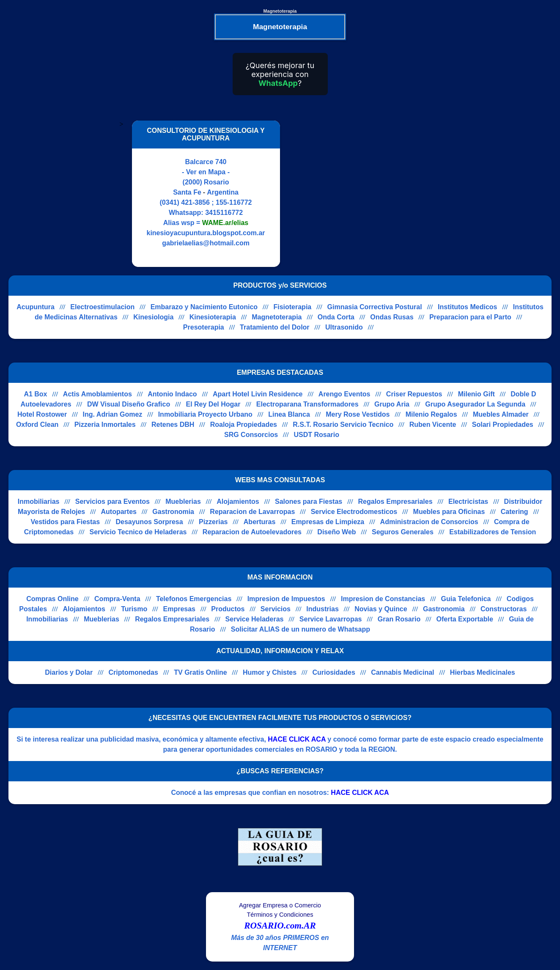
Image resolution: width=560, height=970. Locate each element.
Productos (228, 609)
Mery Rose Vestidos (358, 414)
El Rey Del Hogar (213, 404)
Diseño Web (336, 532)
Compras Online (52, 599)
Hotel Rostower (42, 414)
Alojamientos (238, 501)
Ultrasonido (344, 327)
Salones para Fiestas (309, 501)
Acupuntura (36, 307)
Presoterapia (204, 327)
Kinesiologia (153, 317)
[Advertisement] (360, 194)
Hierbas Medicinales (483, 672)
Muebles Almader (501, 414)
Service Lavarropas (331, 619)
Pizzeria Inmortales (105, 425)
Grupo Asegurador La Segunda (475, 404)
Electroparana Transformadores (307, 404)
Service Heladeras (255, 619)
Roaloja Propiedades (244, 425)
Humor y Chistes (270, 672)
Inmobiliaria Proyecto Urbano (205, 414)
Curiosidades (334, 672)
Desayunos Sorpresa (149, 522)
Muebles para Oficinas (449, 512)
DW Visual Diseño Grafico (129, 404)
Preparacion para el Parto (470, 317)
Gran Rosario (399, 619)
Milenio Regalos (431, 414)
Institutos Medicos (467, 307)
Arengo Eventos (345, 394)
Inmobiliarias (39, 501)
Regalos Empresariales (395, 501)
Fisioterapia (292, 307)
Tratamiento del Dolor (275, 327)
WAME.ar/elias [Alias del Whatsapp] (225, 223)
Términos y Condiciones (280, 915)
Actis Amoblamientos (97, 394)
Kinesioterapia (213, 317)
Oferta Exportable (465, 619)
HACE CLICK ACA (297, 739)
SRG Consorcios (251, 435)
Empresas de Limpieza (328, 522)
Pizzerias (213, 522)
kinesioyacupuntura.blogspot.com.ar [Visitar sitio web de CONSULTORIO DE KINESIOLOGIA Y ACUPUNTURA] (206, 233)
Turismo (134, 609)
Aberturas (260, 522)
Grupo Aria (392, 404)
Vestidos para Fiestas (65, 522)
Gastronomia (173, 512)
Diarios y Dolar (69, 672)
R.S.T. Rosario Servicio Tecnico (343, 425)
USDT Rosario (316, 435)
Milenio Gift (476, 394)
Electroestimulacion (102, 307)
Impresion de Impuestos (286, 599)
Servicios (276, 609)
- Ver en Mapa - (206, 172)
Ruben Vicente (433, 425)
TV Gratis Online (200, 672)
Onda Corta (336, 317)
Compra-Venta (117, 599)
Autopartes (119, 512)
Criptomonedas (133, 672)
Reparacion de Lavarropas (252, 512)
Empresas (180, 609)
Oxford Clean (37, 425)
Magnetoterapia (277, 317)
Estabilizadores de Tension (493, 532)
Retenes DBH (173, 425)
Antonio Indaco (172, 394)
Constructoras (504, 609)
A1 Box (35, 394)
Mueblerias (183, 501)
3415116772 (224, 213)
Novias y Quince (381, 609)
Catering (515, 512)
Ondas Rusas (392, 317)
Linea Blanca (289, 414)
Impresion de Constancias (383, 599)
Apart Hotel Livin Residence (258, 394)
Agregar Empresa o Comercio (280, 905)
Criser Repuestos (414, 394)
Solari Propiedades (503, 425)
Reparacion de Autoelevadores (252, 532)
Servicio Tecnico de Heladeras (138, 532)
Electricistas (468, 501)
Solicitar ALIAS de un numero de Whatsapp (301, 629)
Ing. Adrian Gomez (113, 414)
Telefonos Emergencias (194, 599)
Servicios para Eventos (113, 501)
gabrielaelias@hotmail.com (206, 243)
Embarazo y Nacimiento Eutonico (204, 307)
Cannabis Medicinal (402, 672)
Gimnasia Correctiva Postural (375, 307)
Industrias (322, 609)
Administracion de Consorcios (429, 522)
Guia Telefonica (466, 599)
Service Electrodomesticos (354, 512)
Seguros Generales (403, 532)
